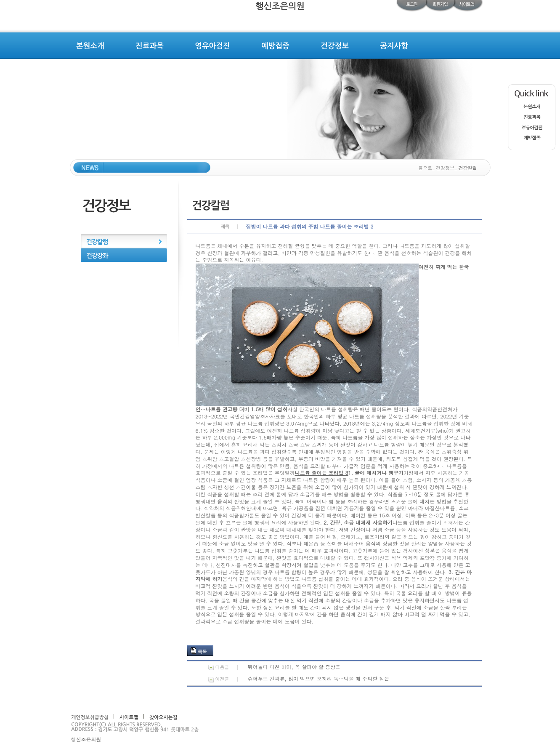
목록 (202, 651)
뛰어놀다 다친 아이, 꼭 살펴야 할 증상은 (294, 667)
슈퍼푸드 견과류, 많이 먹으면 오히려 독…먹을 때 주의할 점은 (319, 678)
